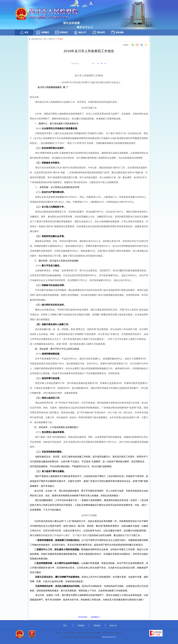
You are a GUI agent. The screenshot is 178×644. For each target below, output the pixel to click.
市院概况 (81, 626)
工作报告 (60, 39)
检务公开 (80, 32)
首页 (24, 32)
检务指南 (117, 32)
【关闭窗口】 (95, 617)
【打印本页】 (83, 617)
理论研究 (99, 32)
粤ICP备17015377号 (109, 637)
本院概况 (43, 32)
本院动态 (61, 32)
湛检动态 (97, 626)
